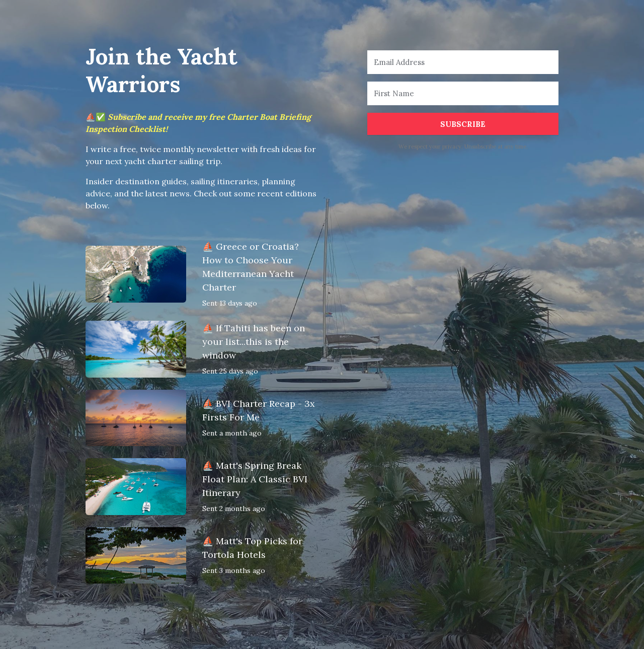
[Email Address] (463, 62)
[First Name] (463, 93)
